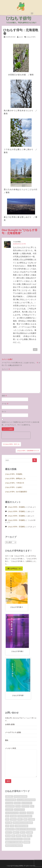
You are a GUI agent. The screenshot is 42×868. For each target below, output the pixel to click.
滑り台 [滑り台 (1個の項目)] (23, 832)
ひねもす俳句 (31, 37)
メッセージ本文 (21, 750)
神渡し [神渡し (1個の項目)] (29, 836)
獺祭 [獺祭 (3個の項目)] (13, 836)
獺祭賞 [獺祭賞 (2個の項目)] (19, 836)
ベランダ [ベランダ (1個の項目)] (23, 813)
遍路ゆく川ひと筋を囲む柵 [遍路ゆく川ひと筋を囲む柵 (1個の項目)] (14, 842)
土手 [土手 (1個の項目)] (7, 826)
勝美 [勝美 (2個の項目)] (25, 819)
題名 (21, 742)
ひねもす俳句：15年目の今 (15, 483)
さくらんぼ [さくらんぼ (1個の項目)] (9, 803)
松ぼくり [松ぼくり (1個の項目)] (9, 832)
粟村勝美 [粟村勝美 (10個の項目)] (27, 839)
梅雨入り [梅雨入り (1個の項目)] (16, 832)
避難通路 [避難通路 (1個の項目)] (27, 842)
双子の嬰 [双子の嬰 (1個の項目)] (9, 823)
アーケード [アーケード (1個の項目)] (25, 806)
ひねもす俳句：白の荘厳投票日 (16, 492)
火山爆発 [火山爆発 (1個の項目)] (29, 832)
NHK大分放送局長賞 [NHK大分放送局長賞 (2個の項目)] (20, 796)
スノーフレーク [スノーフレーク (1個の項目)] (19, 810)
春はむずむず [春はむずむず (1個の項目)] (10, 829)
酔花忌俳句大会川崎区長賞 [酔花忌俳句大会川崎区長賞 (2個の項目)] (14, 846)
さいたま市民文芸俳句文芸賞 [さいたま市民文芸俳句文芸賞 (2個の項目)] (26, 800)
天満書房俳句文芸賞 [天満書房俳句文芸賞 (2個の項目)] (21, 826)
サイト (4, 411)
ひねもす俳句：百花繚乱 (14, 474)
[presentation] (16, 435)
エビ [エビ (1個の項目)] (32, 806)
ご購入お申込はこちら (14, 569)
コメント (6, 369)
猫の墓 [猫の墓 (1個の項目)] (8, 836)
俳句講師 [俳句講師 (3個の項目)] (13, 816)
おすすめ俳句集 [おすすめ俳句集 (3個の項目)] (11, 800)
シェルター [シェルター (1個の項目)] (9, 810)
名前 (4, 396)
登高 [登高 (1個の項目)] (24, 836)
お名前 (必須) (21, 726)
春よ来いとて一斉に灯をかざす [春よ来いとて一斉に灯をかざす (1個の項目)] (25, 829)
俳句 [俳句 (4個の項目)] (7, 816)
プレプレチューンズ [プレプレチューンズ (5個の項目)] (12, 813)
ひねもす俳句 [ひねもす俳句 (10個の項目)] (10, 806)
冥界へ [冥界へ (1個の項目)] (20, 819)
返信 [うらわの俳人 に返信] (35, 349)
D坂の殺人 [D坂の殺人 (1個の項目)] (9, 796)
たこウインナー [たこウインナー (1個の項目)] (27, 803)
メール (5, 404)
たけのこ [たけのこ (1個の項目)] (17, 803)
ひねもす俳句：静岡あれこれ (15, 478)
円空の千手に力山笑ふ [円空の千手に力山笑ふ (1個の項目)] (25, 816)
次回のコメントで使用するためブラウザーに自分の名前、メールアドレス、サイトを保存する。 (20, 423)
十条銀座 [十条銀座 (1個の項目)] (31, 819)
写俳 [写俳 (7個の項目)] (7, 819)
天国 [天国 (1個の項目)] (12, 826)
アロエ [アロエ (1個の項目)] (18, 806)
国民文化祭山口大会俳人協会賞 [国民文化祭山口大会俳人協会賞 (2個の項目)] (23, 823)
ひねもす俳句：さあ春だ (14, 487)
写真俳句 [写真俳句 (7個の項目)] (13, 819)
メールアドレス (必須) (21, 734)
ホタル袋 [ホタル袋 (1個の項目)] (30, 813)
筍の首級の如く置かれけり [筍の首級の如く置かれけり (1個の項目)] (14, 839)
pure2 (21, 37)
